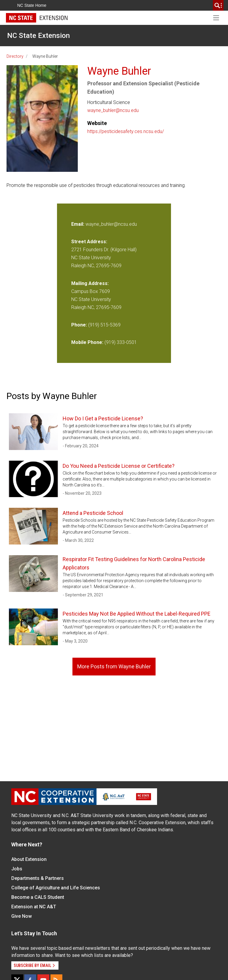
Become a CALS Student (38, 897)
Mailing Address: (90, 283)
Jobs (17, 869)
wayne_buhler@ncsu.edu (113, 110)
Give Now (22, 916)
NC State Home (32, 5)
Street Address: (89, 242)
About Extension (29, 859)
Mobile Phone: (87, 342)
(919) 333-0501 (121, 342)
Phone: (79, 325)
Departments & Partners (38, 878)
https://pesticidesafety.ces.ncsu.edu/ (126, 131)
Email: (78, 224)
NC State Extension (38, 36)
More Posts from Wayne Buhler (114, 666)
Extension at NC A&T (34, 907)
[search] (218, 5)
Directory (15, 56)
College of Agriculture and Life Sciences (56, 888)
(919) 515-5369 (104, 325)
